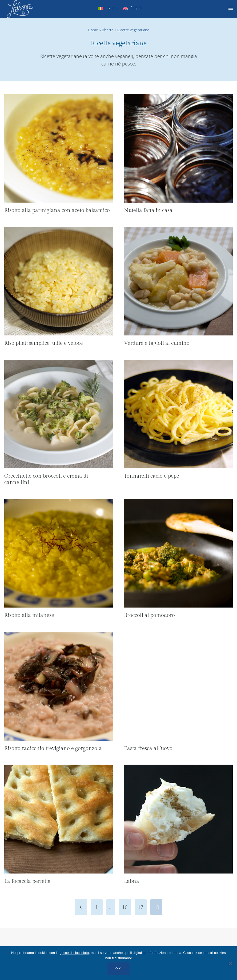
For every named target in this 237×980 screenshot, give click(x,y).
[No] (230, 963)
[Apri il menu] (231, 9)
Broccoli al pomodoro (149, 615)
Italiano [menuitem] (112, 8)
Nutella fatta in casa (148, 210)
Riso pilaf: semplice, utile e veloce (44, 343)
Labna (132, 881)
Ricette (108, 30)
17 (140, 907)
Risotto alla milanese (29, 615)
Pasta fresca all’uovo (148, 748)
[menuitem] (108, 9)
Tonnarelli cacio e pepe (152, 476)
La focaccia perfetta (27, 881)
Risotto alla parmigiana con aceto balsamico (57, 210)
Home (93, 30)
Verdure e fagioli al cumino (157, 343)
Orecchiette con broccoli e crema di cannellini (46, 479)
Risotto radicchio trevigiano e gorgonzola (53, 748)
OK (118, 968)
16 (125, 907)
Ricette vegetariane (133, 30)
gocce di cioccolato (74, 953)
